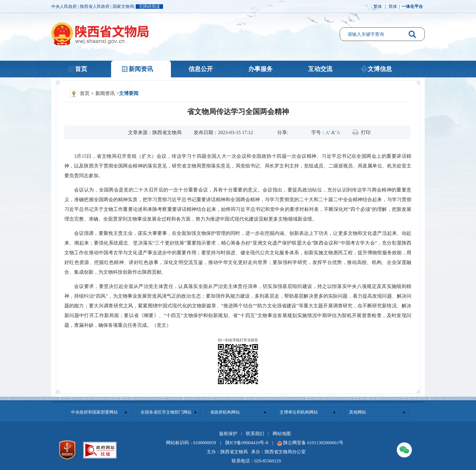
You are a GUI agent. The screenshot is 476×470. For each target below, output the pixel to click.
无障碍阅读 (149, 7)
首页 (81, 69)
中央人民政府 (65, 7)
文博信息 (380, 69)
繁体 (378, 7)
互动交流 (320, 69)
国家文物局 (123, 7)
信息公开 (201, 69)
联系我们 (255, 434)
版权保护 (228, 434)
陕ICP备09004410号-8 (247, 443)
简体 (393, 7)
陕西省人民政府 (95, 7)
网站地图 (282, 434)
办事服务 (260, 69)
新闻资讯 (141, 69)
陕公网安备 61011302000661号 (313, 443)
